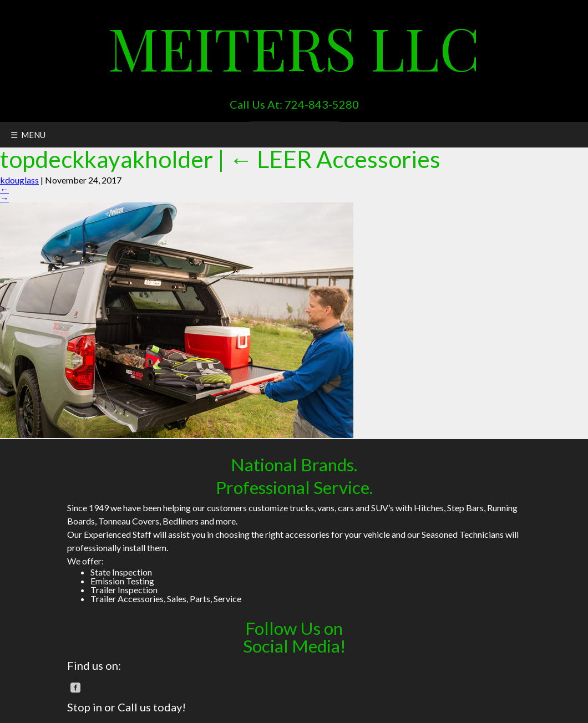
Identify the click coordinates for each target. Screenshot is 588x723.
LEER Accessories (335, 159)
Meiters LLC (294, 47)
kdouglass (19, 180)
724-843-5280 (322, 104)
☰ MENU (28, 135)
